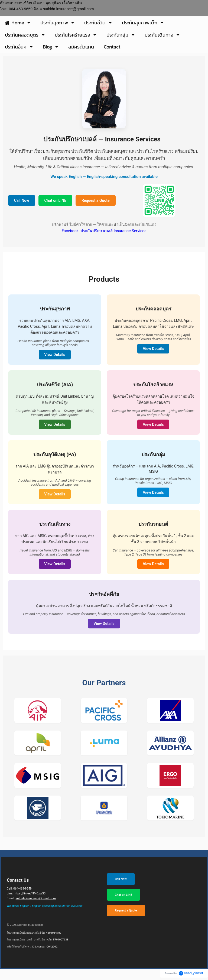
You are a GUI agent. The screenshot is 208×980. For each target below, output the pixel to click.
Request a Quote (96, 200)
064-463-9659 (22, 889)
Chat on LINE (55, 200)
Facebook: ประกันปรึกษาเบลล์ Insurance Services (104, 231)
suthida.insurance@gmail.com (36, 898)
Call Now (22, 200)
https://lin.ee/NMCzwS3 (30, 893)
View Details (55, 355)
